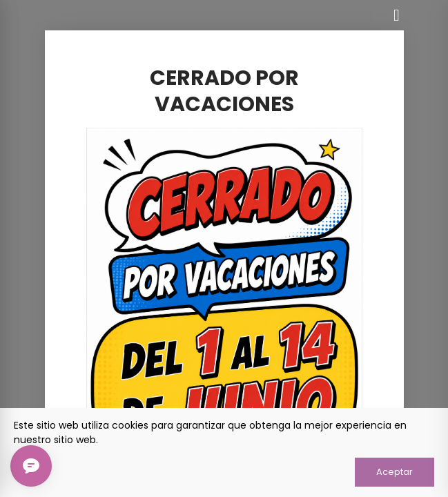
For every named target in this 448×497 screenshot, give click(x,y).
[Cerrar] (397, 15)
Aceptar (395, 472)
